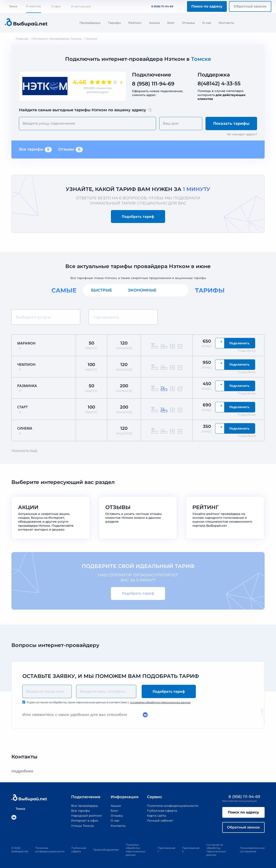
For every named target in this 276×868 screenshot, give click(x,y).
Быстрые (101, 290)
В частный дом (81, 6)
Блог (171, 23)
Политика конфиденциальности (173, 806)
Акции (155, 23)
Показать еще (26, 451)
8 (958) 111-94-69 (160, 6)
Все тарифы (35, 150)
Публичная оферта (162, 811)
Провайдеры (90, 23)
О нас (207, 23)
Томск (11, 6)
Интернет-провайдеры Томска (57, 39)
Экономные (142, 290)
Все (176, 290)
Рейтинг (135, 23)
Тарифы (114, 23)
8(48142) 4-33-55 (219, 83)
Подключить (239, 343)
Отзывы (189, 23)
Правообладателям (106, 850)
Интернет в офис (85, 821)
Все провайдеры (85, 806)
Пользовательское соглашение (252, 850)
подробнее (24, 771)
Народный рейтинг (87, 816)
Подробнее (249, 351)
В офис (56, 6)
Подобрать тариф (138, 217)
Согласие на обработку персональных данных (216, 850)
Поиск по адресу (207, 6)
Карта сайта (156, 816)
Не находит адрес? (242, 134)
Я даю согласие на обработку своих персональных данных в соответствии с (109, 702)
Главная (22, 39)
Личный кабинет (160, 821)
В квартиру (34, 6)
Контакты (226, 23)
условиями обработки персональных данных (160, 702)
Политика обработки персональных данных (135, 850)
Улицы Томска (82, 826)
